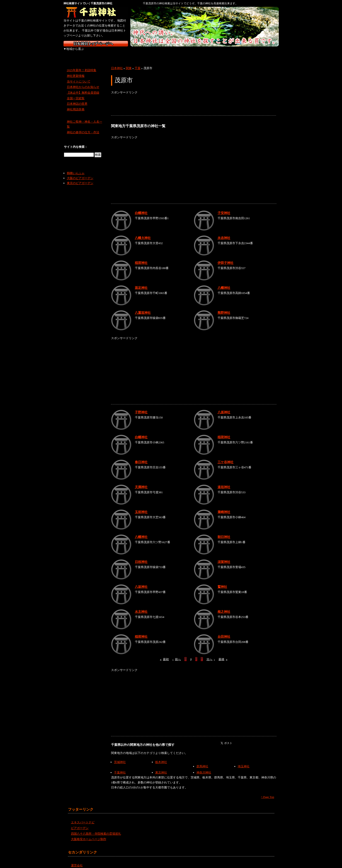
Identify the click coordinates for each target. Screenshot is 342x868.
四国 (218, 52)
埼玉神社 (244, 761)
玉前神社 (141, 507)
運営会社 (77, 860)
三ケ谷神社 (226, 457)
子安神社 (224, 208)
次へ (211, 654)
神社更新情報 (76, 71)
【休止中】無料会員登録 (83, 88)
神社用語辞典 (76, 104)
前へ (177, 654)
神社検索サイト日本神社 (96, 44)
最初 (164, 654)
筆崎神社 (224, 507)
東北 (99, 52)
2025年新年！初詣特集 (82, 65)
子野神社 (141, 407)
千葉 (138, 63)
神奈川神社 (204, 767)
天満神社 (141, 482)
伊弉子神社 (226, 258)
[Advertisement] (194, 100)
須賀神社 (224, 557)
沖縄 (266, 52)
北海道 (75, 52)
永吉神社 (224, 233)
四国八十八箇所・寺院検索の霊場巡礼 (96, 828)
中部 (147, 52)
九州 (242, 52)
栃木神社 (161, 757)
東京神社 (161, 767)
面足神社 (141, 283)
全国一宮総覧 (76, 93)
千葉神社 (120, 767)
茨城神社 (120, 757)
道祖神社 (224, 482)
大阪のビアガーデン (80, 173)
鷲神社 (222, 582)
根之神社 (224, 607)
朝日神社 (224, 532)
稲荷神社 (141, 258)
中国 (194, 52)
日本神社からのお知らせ (83, 82)
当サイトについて (79, 76)
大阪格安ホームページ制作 (89, 834)
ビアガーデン (80, 823)
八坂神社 (224, 407)
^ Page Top (268, 792)
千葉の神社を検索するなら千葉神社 (96, 12)
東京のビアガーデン (80, 178)
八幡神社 (224, 283)
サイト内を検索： (76, 142)
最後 (223, 654)
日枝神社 (141, 557)
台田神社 (224, 632)
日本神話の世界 (77, 99)
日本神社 (117, 63)
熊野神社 (224, 308)
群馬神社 (202, 761)
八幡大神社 (143, 233)
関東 (123, 52)
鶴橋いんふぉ (76, 168)
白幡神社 (141, 208)
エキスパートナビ (83, 817)
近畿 (171, 52)
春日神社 (141, 457)
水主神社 (141, 607)
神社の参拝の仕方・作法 (83, 127)
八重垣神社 (143, 308)
